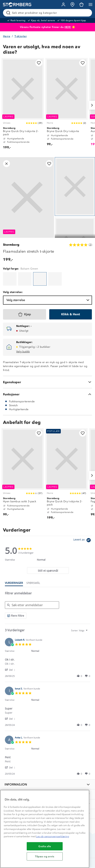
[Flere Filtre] (16, 616)
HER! (68, 27)
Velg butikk (23, 352)
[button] (11, 670)
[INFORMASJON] (47, 784)
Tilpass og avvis (45, 856)
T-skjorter (21, 36)
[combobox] (80, 630)
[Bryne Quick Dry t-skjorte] (66, 104)
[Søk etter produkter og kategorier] (48, 13)
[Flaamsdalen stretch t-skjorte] (40, 279)
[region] (45, 829)
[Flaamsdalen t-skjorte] (10, 279)
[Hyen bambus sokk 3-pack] (23, 474)
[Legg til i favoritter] (39, 63)
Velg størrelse (48, 300)
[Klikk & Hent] (71, 314)
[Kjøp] (25, 314)
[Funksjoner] (47, 394)
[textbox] (89, 632)
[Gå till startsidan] (17, 5)
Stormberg (11, 245)
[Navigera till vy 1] (75, 187)
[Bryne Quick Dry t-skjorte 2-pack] (23, 105)
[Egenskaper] (47, 382)
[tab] (48, 570)
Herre (7, 36)
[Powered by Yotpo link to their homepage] (83, 541)
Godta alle (45, 846)
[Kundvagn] (81, 5)
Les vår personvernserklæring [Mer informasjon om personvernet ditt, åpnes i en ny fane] (53, 836)
